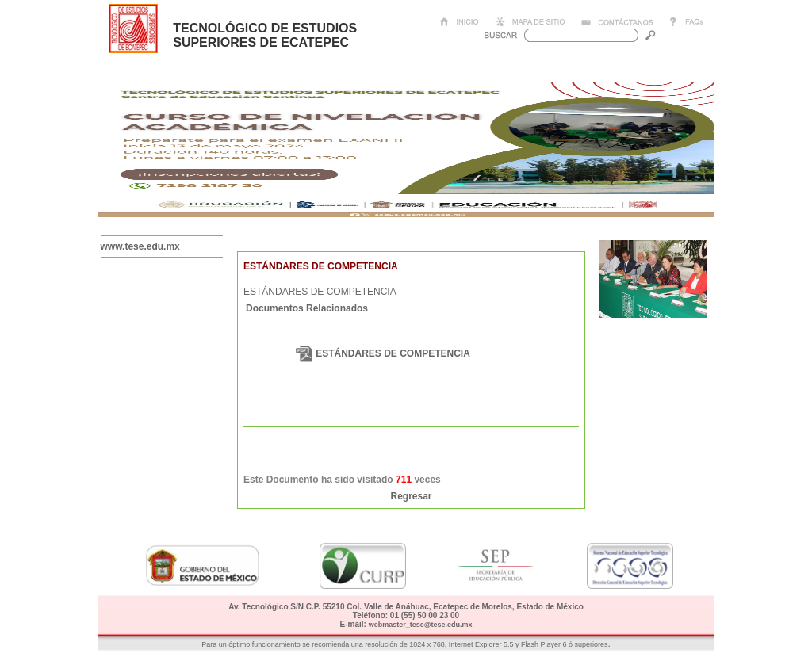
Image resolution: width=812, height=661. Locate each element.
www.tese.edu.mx (140, 246)
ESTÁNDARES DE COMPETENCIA (393, 353)
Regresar (411, 496)
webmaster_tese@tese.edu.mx (421, 625)
